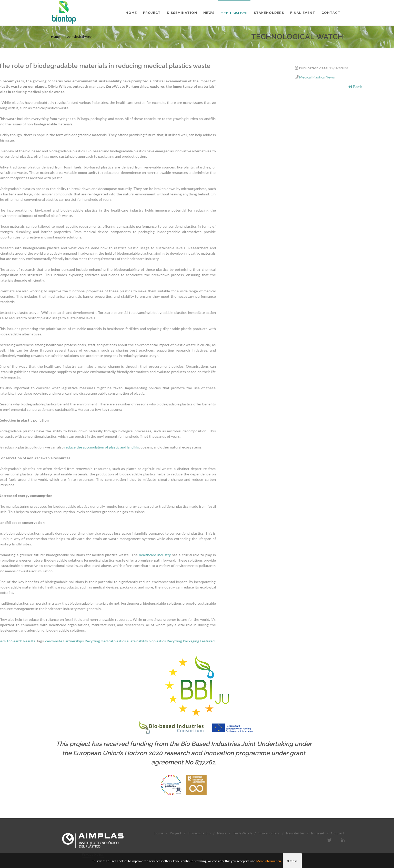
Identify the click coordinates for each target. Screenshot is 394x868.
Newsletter (295, 833)
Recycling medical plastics (33, 641)
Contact (338, 833)
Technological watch (79, 37)
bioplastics (85, 641)
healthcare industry (82, 555)
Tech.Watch (242, 833)
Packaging (118, 641)
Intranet (318, 833)
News (222, 833)
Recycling (102, 641)
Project (176, 833)
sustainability (65, 641)
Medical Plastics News (342, 77)
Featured (135, 641)
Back (380, 87)
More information (269, 861)
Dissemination (199, 833)
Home (55, 37)
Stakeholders (269, 833)
